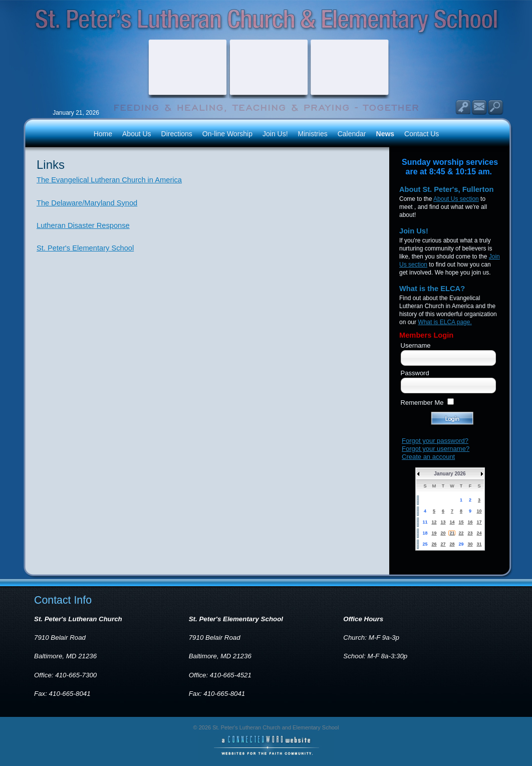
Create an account (428, 457)
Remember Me (422, 403)
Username (416, 345)
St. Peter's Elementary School (85, 248)
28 (452, 544)
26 (434, 544)
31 (479, 544)
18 (425, 533)
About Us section (456, 199)
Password (415, 373)
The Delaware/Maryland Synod (87, 203)
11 (425, 522)
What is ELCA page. (445, 322)
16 (470, 522)
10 (479, 511)
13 (443, 522)
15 (461, 522)
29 (461, 544)
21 (452, 533)
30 (470, 544)
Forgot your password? (435, 441)
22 (461, 533)
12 (434, 522)
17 (479, 522)
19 (434, 533)
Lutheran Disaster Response (83, 225)
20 (443, 533)
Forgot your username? (436, 449)
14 (452, 522)
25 (425, 544)
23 (470, 533)
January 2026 (450, 474)
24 (479, 533)
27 (443, 544)
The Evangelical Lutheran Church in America (109, 180)
